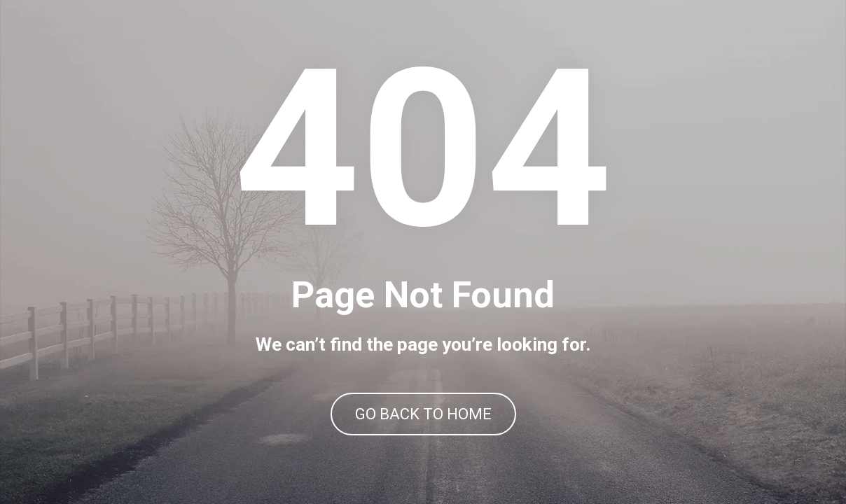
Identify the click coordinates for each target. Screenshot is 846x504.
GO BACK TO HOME (423, 414)
